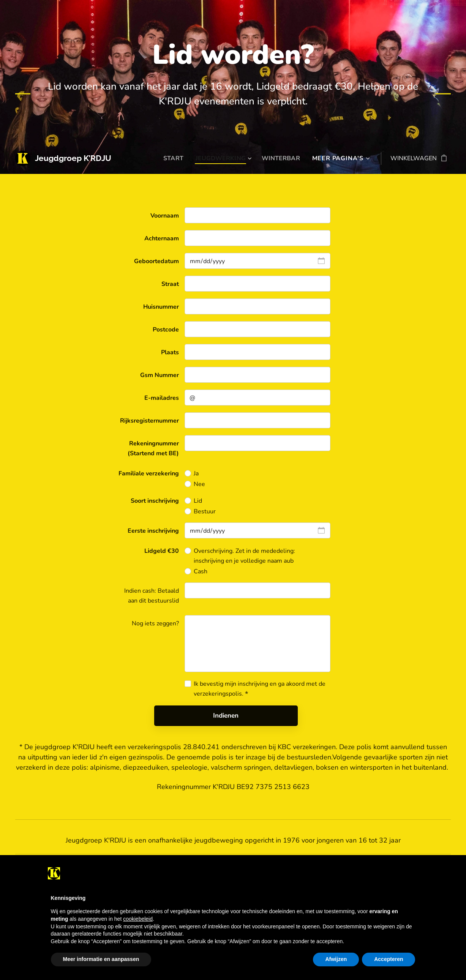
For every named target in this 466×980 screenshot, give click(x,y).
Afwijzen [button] (336, 959)
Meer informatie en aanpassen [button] (101, 959)
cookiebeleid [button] (138, 919)
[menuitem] (169, 158)
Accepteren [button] (389, 959)
